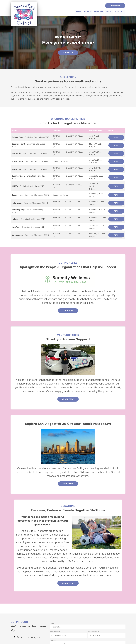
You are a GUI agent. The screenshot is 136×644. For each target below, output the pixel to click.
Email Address (69, 630)
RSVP (116, 137)
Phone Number (107, 630)
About (109, 12)
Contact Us (68, 53)
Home (79, 12)
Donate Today (68, 399)
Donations (115, 6)
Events (88, 12)
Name (88, 622)
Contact (120, 12)
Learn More (68, 311)
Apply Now (68, 484)
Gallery (99, 12)
